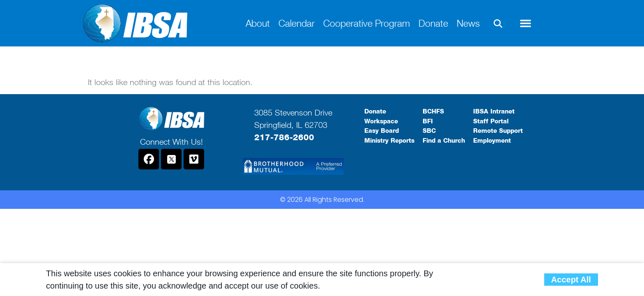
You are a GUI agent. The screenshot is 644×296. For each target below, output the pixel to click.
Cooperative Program (367, 23)
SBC (429, 131)
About (258, 23)
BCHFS (433, 111)
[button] (498, 23)
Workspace (381, 121)
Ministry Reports (389, 141)
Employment (492, 141)
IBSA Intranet (494, 111)
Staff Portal (491, 121)
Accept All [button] (571, 280)
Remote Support (498, 131)
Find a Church (444, 141)
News (468, 23)
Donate (433, 23)
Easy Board (382, 131)
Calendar (297, 23)
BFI (428, 121)
